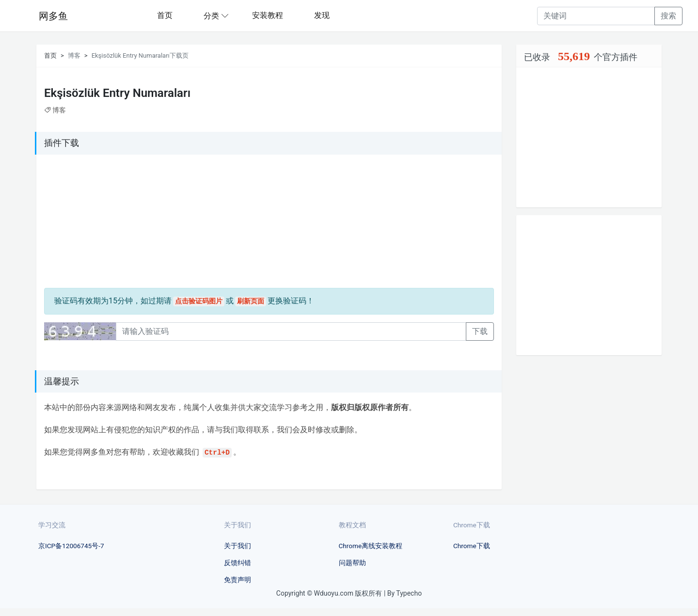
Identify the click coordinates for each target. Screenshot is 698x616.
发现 (322, 15)
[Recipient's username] (596, 16)
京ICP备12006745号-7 (71, 546)
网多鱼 (53, 16)
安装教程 (268, 15)
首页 (165, 15)
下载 (480, 331)
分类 (211, 16)
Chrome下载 (472, 546)
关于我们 (238, 546)
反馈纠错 (238, 563)
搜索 (668, 16)
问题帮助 (352, 563)
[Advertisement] (105, 223)
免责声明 (238, 580)
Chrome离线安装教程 (371, 546)
